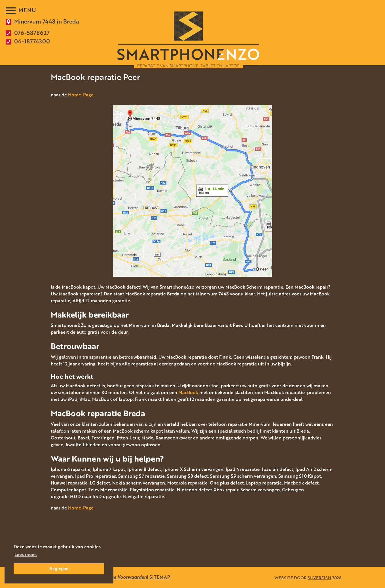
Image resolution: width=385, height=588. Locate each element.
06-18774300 (32, 41)
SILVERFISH (319, 577)
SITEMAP (160, 577)
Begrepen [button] (59, 569)
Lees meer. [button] (26, 554)
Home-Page (81, 95)
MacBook (188, 392)
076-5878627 (32, 33)
